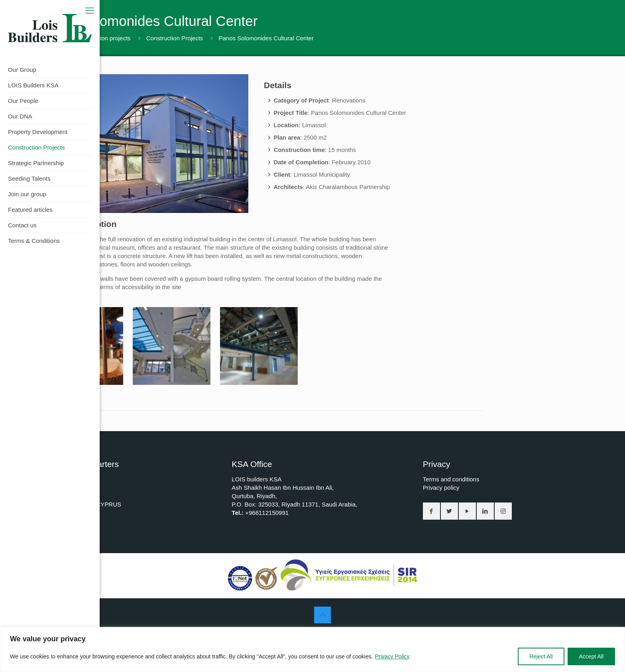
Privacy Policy (392, 656)
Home (44, 38)
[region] (312, 649)
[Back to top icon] (322, 615)
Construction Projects (175, 38)
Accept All (591, 656)
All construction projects (99, 38)
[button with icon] (431, 511)
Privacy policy (441, 488)
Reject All (541, 656)
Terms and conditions (451, 479)
